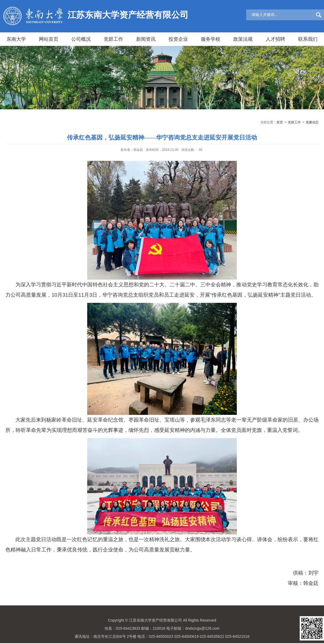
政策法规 (243, 39)
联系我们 (308, 39)
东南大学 (16, 39)
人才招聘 (275, 39)
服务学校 (211, 39)
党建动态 (312, 122)
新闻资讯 (146, 39)
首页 (280, 122)
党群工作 (113, 39)
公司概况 (81, 39)
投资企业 (178, 39)
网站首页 (49, 39)
